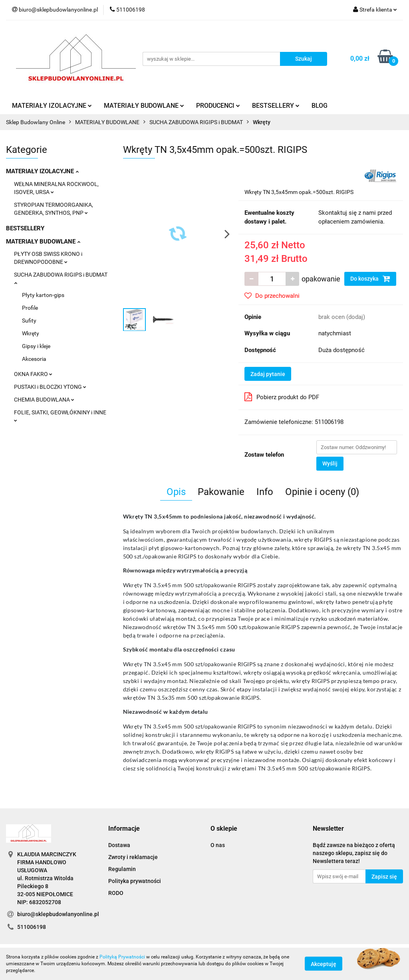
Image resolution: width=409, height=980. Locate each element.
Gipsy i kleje (36, 346)
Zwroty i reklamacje (133, 857)
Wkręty (31, 333)
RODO (116, 893)
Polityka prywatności (135, 881)
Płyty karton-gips (43, 295)
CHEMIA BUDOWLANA (44, 400)
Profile (30, 308)
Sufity (29, 321)
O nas (218, 845)
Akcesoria (34, 359)
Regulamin (122, 869)
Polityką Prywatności (122, 957)
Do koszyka (370, 279)
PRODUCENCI (218, 106)
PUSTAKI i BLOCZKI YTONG (50, 387)
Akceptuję (324, 964)
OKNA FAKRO (33, 374)
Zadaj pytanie (268, 374)
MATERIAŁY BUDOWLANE (144, 106)
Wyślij (330, 463)
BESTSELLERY (276, 106)
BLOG (320, 106)
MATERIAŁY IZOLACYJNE (52, 106)
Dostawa (119, 845)
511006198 (32, 927)
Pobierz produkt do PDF (282, 397)
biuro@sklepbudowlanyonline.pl (58, 914)
